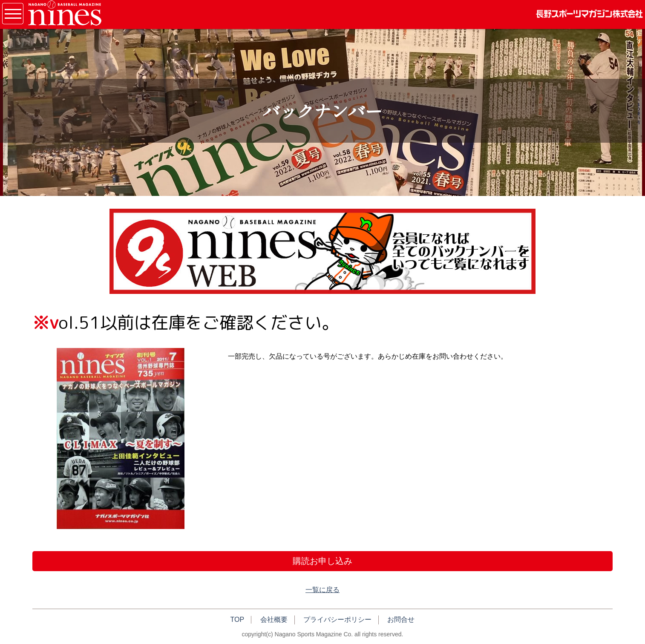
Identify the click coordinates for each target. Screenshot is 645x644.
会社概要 (274, 620)
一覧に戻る (322, 590)
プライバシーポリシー (337, 620)
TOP (238, 620)
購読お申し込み (322, 561)
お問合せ (401, 620)
